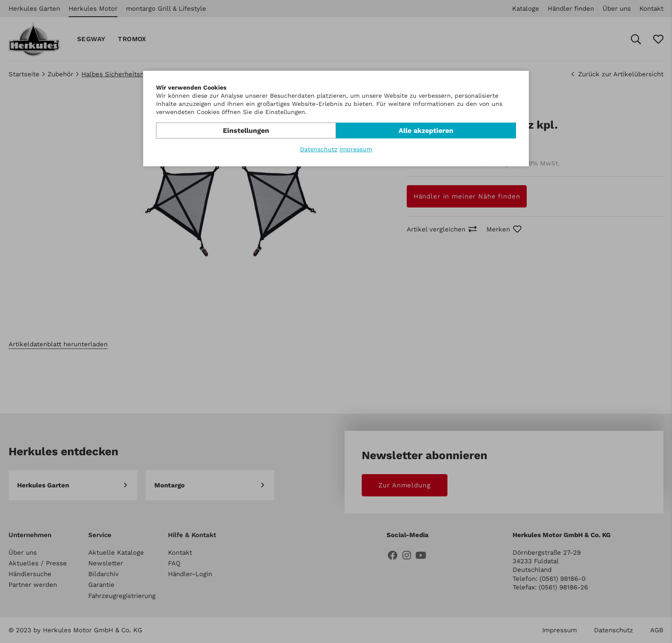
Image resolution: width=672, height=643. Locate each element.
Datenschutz (319, 149)
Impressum (356, 149)
